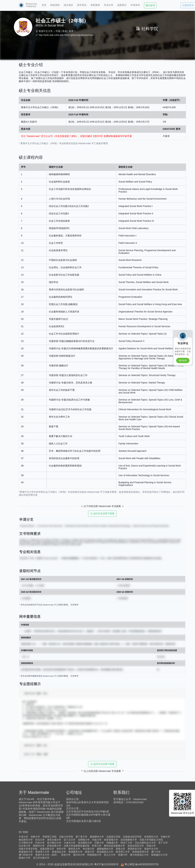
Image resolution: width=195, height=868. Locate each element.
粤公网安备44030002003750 (142, 864)
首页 (44, 5)
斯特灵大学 (74, 849)
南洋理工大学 (123, 852)
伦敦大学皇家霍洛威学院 (77, 846)
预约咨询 (150, 5)
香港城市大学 (26, 852)
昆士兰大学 (110, 855)
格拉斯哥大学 (26, 840)
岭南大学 (90, 852)
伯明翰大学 (84, 840)
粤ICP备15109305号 (106, 864)
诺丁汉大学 (70, 840)
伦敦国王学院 (113, 837)
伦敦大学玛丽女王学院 (151, 840)
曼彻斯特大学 (97, 837)
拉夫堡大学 (25, 846)
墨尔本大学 (79, 855)
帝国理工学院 (50, 837)
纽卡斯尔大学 (54, 843)
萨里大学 (97, 846)
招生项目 (68, 5)
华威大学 (165, 837)
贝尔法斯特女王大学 (145, 843)
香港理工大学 (42, 852)
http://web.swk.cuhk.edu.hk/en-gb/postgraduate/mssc (66, 35)
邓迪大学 (151, 846)
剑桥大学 (35, 837)
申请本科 (135, 5)
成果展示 (122, 5)
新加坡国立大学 (105, 852)
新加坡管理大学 (140, 852)
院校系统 (55, 5)
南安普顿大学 (111, 840)
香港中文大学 (46, 31)
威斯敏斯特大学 (105, 849)
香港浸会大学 (59, 852)
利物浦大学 (112, 843)
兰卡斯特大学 (26, 843)
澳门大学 (156, 852)
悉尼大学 (66, 855)
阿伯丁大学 (126, 843)
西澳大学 (123, 855)
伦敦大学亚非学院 (28, 849)
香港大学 (120, 849)
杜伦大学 (40, 840)
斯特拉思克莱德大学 (114, 846)
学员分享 (109, 5)
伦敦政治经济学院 (132, 837)
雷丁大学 (163, 843)
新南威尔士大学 (159, 855)
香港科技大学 (135, 849)
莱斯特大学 (39, 846)
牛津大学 (23, 837)
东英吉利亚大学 (136, 846)
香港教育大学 (75, 852)
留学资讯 (82, 5)
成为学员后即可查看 (102, 514)
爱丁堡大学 (81, 837)
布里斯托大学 (151, 837)
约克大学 (40, 843)
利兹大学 (97, 840)
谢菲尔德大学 (54, 840)
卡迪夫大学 (70, 843)
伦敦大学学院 (66, 837)
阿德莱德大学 (94, 855)
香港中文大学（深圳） (47, 855)
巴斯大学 (99, 843)
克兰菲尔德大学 (41, 858)
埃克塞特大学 (85, 843)
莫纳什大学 (25, 858)
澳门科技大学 (26, 855)
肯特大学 (61, 849)
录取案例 (95, 5)
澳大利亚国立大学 (139, 855)
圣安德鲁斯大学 (129, 840)
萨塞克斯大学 (54, 846)
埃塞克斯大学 (47, 849)
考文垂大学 (88, 849)
